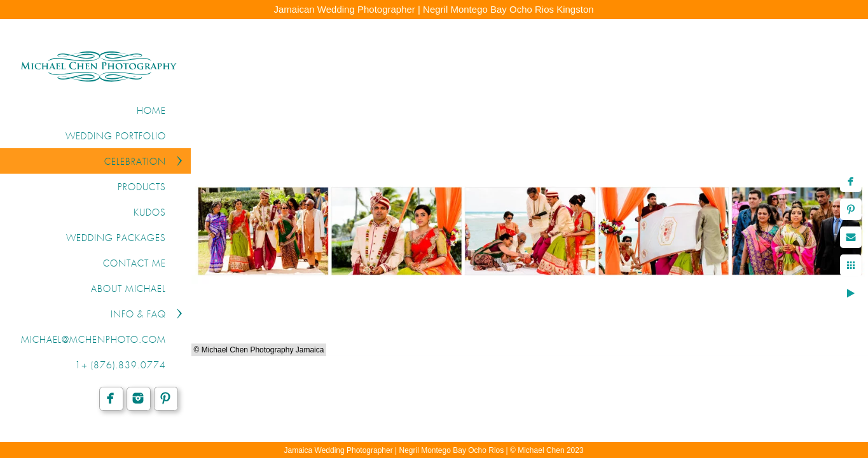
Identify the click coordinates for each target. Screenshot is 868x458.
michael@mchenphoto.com (93, 340)
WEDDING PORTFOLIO (116, 137)
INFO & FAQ (138, 315)
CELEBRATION (135, 162)
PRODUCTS (142, 188)
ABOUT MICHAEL (128, 289)
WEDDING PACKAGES (116, 239)
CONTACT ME (134, 264)
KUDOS (150, 213)
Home (151, 111)
